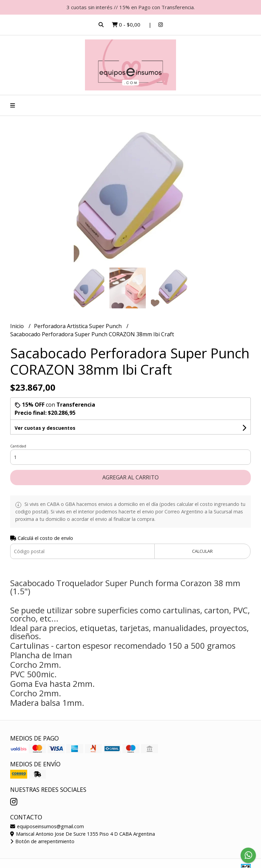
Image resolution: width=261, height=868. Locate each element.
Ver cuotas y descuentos (45, 428)
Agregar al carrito (130, 477)
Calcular (202, 551)
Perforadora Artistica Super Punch (79, 326)
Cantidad (18, 446)
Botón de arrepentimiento (42, 841)
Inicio (18, 326)
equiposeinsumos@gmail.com (47, 826)
